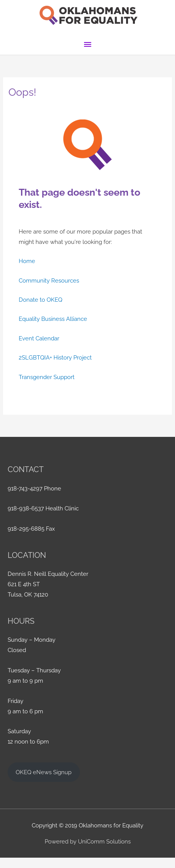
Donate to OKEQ (41, 300)
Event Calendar (39, 338)
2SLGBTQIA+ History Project (55, 357)
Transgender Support (47, 377)
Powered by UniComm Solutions (88, 841)
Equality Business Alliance (53, 319)
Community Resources (49, 280)
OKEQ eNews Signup (44, 772)
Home (27, 261)
